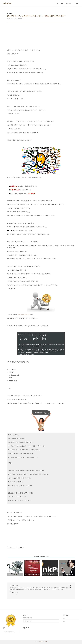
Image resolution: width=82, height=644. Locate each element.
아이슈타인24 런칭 (27, 621)
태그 (62, 3)
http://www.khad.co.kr (24, 314)
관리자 (46, 642)
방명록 (76, 3)
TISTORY (41, 642)
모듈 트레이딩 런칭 (27, 618)
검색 (17, 632)
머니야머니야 (7, 3)
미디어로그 (69, 3)
